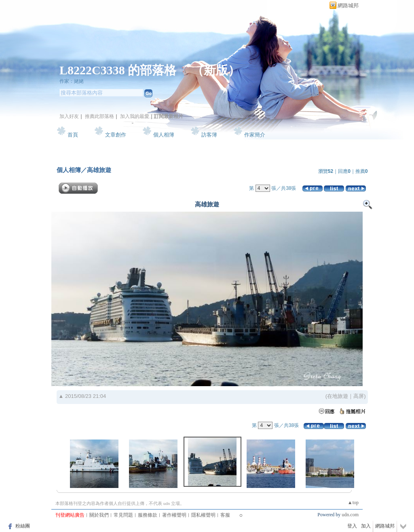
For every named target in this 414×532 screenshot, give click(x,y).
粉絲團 (23, 526)
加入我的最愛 (135, 116)
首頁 (73, 135)
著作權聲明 (174, 515)
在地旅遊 (338, 396)
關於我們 (99, 515)
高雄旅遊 (99, 170)
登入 (352, 526)
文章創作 (116, 135)
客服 (225, 515)
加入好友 (69, 116)
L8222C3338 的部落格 (119, 70)
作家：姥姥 (72, 81)
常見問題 (123, 515)
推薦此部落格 (99, 116)
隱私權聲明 (203, 515)
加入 (366, 526)
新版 (216, 70)
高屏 (359, 396)
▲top (353, 503)
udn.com (350, 515)
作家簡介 (255, 135)
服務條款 (148, 515)
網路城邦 (348, 5)
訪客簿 (209, 135)
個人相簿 (164, 135)
